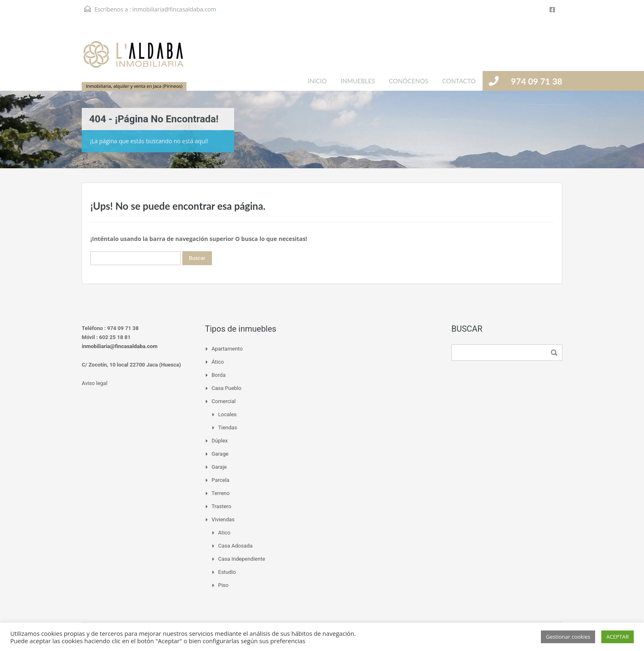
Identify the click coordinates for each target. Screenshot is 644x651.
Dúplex (220, 441)
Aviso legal (95, 383)
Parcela (220, 480)
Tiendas (228, 428)
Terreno (221, 493)
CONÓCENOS (409, 81)
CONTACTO (459, 81)
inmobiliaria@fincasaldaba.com (175, 9)
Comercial (224, 401)
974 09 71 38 (537, 81)
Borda (218, 375)
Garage (220, 454)
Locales (227, 414)
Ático (218, 362)
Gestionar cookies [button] (568, 637)
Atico (224, 533)
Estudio (227, 572)
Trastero (221, 506)
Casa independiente (242, 559)
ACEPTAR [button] (618, 637)
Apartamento (227, 349)
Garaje (219, 467)
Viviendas (223, 519)
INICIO (317, 81)
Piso (223, 585)
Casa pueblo (227, 388)
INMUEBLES (358, 81)
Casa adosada (235, 546)
